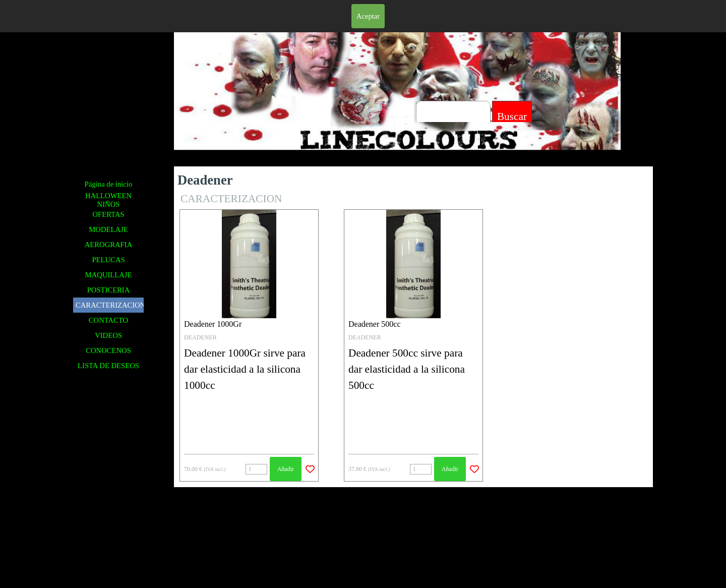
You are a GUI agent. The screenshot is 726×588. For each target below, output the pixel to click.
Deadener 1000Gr (213, 324)
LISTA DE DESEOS (108, 366)
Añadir (286, 469)
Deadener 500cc (375, 324)
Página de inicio (108, 184)
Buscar (512, 116)
